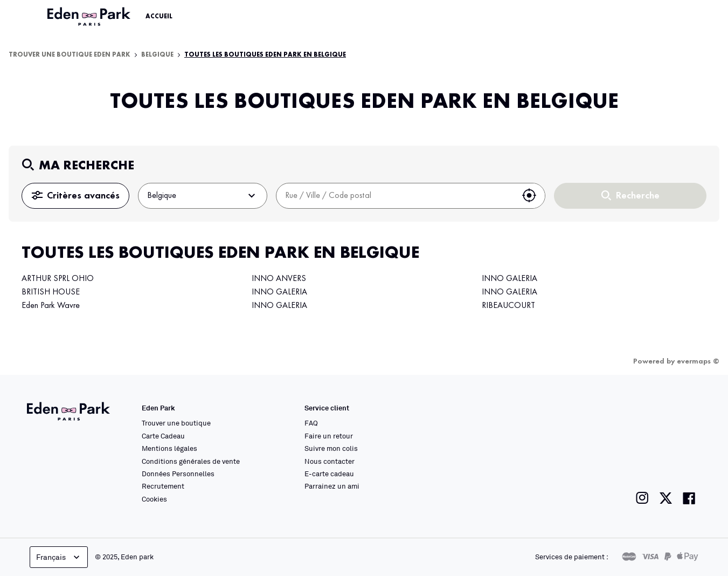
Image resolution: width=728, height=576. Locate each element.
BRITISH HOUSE (51, 292)
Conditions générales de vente (191, 461)
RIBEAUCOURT (508, 306)
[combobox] (395, 196)
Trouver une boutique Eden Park (70, 55)
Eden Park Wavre (51, 306)
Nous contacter (330, 461)
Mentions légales (169, 448)
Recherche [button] (630, 196)
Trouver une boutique (176, 423)
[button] (529, 196)
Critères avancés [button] (76, 196)
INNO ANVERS (279, 279)
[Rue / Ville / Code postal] (395, 196)
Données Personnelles (178, 474)
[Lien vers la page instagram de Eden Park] (642, 498)
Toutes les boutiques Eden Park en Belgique (265, 55)
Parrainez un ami (332, 486)
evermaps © (698, 361)
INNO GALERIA (279, 292)
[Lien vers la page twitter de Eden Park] (666, 498)
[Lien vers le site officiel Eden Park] (90, 17)
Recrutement (163, 486)
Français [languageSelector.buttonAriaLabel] (59, 557)
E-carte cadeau (329, 474)
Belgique (157, 55)
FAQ (311, 423)
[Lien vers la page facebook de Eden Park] (689, 498)
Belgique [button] (203, 196)
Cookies (154, 499)
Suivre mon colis (331, 448)
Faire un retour (329, 436)
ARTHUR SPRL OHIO (58, 279)
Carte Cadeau (163, 436)
